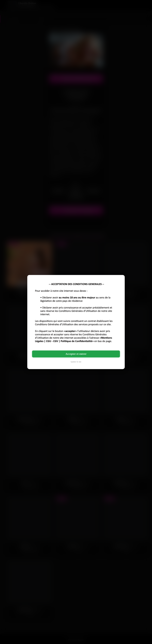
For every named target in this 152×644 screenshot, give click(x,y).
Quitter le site (76, 362)
